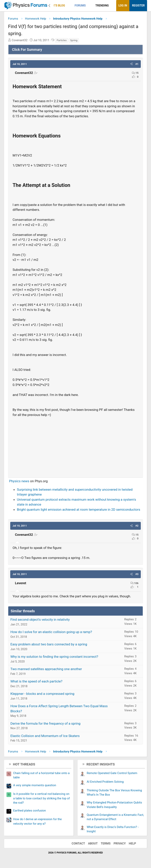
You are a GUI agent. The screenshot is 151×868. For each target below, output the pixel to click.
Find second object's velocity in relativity (40, 620)
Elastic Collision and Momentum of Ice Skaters (45, 736)
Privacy (120, 843)
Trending (102, 5)
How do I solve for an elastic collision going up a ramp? (51, 632)
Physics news (19, 481)
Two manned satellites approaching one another (46, 669)
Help (132, 843)
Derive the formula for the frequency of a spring (45, 723)
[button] (68, 6)
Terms (106, 843)
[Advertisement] (75, 446)
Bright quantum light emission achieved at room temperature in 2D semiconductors (79, 510)
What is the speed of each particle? (36, 681)
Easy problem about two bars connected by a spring (49, 644)
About (93, 843)
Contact (78, 843)
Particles (62, 40)
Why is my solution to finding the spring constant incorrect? (54, 657)
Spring (74, 40)
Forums (80, 5)
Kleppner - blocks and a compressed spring (42, 694)
